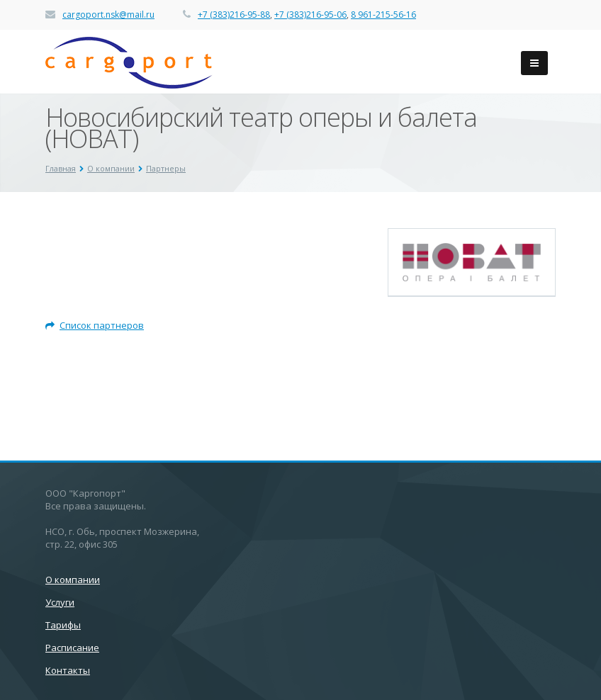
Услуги (60, 602)
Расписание (72, 648)
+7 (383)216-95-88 (234, 15)
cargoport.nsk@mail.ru (108, 15)
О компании (73, 580)
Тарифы (63, 625)
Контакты (68, 670)
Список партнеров (95, 325)
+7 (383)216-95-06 (310, 15)
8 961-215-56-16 (383, 15)
